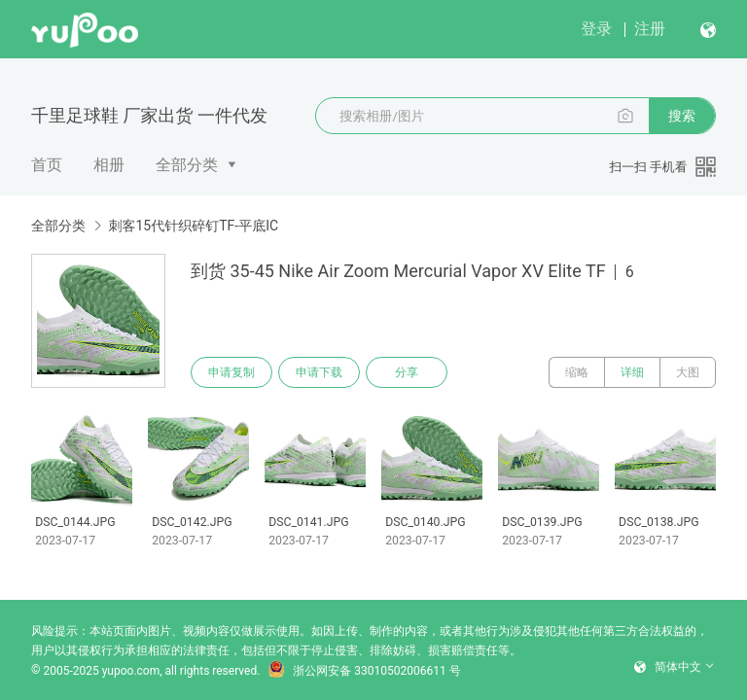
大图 (688, 372)
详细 (632, 372)
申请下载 (319, 372)
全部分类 (187, 165)
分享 (407, 372)
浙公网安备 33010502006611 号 (364, 671)
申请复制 (231, 372)
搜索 (682, 116)
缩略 (577, 372)
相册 (109, 165)
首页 (47, 165)
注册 (650, 29)
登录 (596, 29)
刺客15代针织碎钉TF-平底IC (193, 226)
